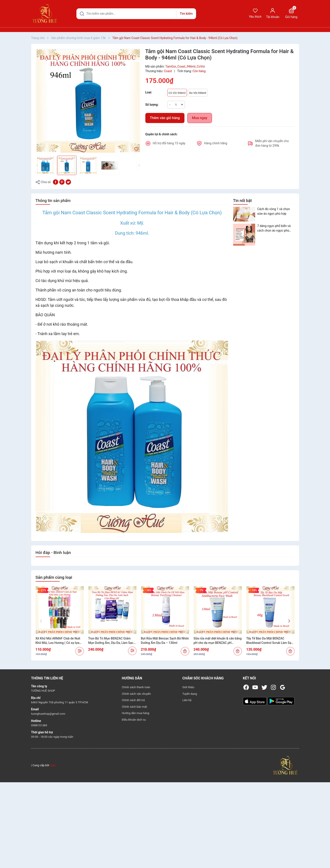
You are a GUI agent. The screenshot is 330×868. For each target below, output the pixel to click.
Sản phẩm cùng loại (54, 577)
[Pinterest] (62, 182)
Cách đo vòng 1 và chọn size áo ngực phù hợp (274, 211)
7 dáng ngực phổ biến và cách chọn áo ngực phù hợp (274, 229)
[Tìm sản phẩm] (136, 14)
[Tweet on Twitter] (68, 182)
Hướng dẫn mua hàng (136, 713)
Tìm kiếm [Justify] (186, 14)
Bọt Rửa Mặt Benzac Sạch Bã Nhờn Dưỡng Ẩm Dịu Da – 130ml (165, 641)
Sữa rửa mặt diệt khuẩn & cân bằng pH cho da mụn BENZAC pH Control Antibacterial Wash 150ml (218, 641)
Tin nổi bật (243, 201)
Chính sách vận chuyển (136, 694)
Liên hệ (187, 700)
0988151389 (39, 725)
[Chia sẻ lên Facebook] (56, 182)
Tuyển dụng (190, 694)
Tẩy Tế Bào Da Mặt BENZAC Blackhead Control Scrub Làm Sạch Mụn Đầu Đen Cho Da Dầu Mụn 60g (270, 641)
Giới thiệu (188, 687)
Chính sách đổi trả (133, 700)
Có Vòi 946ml (177, 93)
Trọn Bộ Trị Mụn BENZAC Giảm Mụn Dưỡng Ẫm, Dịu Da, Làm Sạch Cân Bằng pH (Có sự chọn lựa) (112, 641)
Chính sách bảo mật (134, 707)
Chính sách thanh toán (136, 687)
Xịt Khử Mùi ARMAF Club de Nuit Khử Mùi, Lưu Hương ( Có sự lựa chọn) (58, 641)
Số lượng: (152, 105)
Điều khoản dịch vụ (134, 720)
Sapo (53, 765)
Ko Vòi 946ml (198, 93)
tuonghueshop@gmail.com (48, 714)
